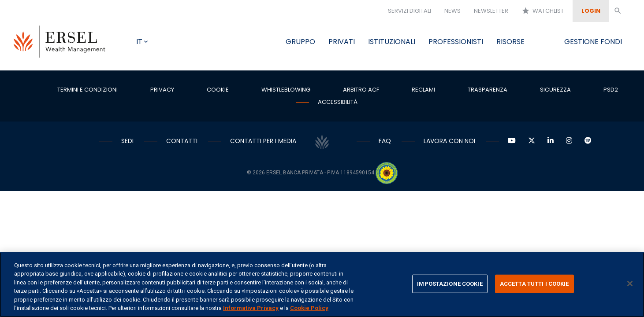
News (452, 11)
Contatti (182, 141)
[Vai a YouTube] (512, 141)
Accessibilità (338, 102)
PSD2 (611, 90)
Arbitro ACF (361, 90)
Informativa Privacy (251, 308)
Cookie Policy (309, 308)
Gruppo (300, 42)
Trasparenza (488, 90)
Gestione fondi (593, 42)
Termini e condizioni (87, 90)
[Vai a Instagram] (569, 141)
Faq (385, 141)
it (139, 42)
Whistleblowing (286, 90)
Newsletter (491, 11)
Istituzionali (392, 42)
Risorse (510, 42)
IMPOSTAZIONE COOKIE (450, 284)
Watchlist (543, 11)
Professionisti (456, 42)
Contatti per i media (263, 141)
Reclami (423, 90)
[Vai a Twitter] (532, 141)
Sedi (127, 141)
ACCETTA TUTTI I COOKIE (534, 284)
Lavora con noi (449, 141)
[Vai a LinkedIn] (551, 141)
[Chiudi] (630, 284)
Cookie (218, 90)
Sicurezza (555, 90)
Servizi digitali (409, 11)
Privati (342, 42)
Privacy (162, 90)
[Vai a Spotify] (588, 141)
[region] (322, 285)
